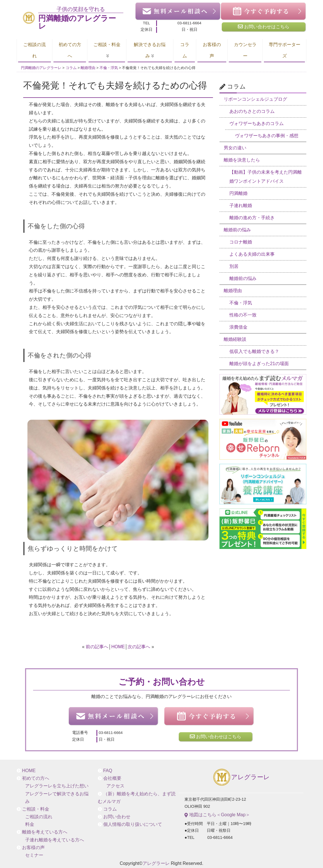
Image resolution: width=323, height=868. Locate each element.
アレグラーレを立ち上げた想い (57, 786)
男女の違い (235, 148)
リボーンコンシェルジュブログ (255, 99)
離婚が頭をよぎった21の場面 (259, 364)
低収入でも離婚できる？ (254, 351)
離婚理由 (233, 291)
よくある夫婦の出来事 (252, 254)
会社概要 (112, 778)
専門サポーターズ (285, 50)
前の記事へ (97, 647)
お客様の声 (212, 50)
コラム (185, 50)
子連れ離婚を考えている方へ (55, 840)
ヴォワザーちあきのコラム (257, 123)
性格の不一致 (243, 315)
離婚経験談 (235, 339)
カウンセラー (245, 50)
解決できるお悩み (150, 50)
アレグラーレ (241, 778)
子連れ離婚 (241, 205)
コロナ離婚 (241, 242)
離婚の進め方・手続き (252, 218)
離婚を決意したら (242, 160)
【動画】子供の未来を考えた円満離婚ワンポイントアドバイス (266, 177)
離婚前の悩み (237, 230)
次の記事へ (139, 647)
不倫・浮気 (241, 303)
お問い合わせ (117, 817)
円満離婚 (238, 193)
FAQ (108, 771)
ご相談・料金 (107, 45)
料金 (30, 824)
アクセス (115, 786)
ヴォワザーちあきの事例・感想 (267, 136)
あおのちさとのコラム (252, 111)
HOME (118, 647)
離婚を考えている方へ (45, 832)
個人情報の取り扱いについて (133, 824)
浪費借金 (238, 327)
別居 (234, 266)
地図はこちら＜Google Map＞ (217, 815)
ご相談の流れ (35, 50)
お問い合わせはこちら (264, 27)
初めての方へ (70, 50)
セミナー (34, 855)
